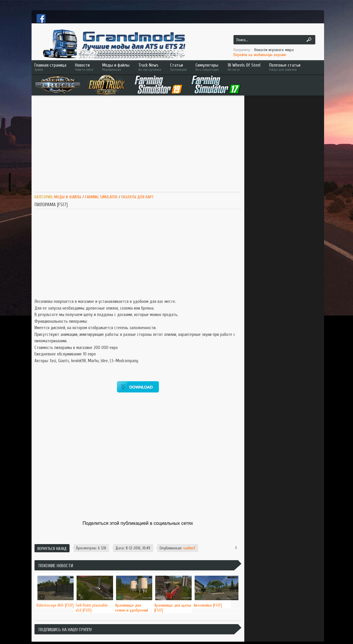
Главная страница (50, 67)
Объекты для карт (137, 197)
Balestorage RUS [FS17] (55, 605)
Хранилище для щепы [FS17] (173, 608)
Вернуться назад (52, 549)
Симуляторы (207, 67)
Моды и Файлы (68, 197)
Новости (84, 67)
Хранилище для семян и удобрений (132, 608)
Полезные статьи (293, 67)
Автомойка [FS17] (208, 605)
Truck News (150, 67)
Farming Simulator (101, 197)
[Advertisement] (138, 144)
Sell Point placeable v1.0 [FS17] (92, 608)
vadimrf (189, 548)
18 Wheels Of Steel (244, 67)
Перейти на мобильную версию (260, 55)
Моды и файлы (116, 67)
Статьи (178, 67)
